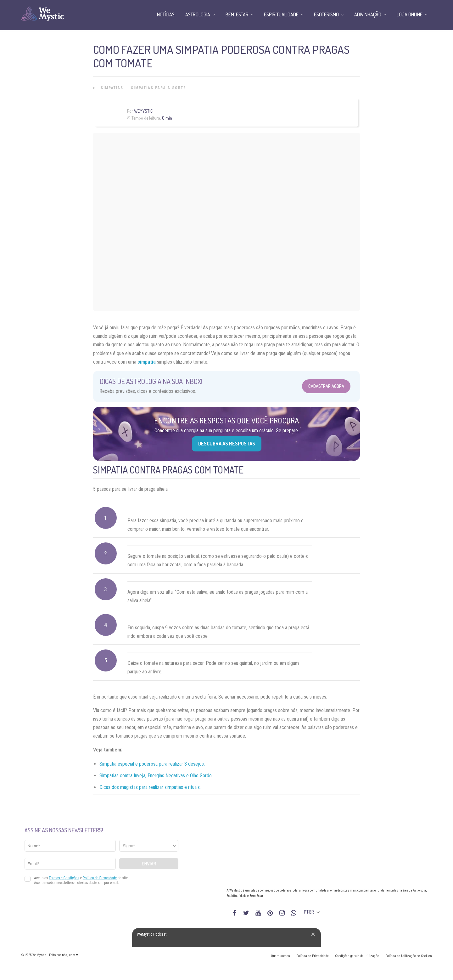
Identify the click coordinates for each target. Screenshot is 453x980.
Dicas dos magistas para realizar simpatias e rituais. (150, 787)
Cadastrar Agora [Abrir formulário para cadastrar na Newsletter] (326, 386)
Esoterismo (326, 14)
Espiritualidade (281, 14)
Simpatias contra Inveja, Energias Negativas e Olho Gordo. (156, 776)
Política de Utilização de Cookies (409, 956)
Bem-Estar (237, 14)
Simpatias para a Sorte (158, 88)
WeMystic (143, 111)
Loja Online (410, 14)
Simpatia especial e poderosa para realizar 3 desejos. (152, 764)
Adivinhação (368, 14)
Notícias (166, 14)
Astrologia (198, 14)
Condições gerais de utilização (357, 956)
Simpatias (112, 88)
